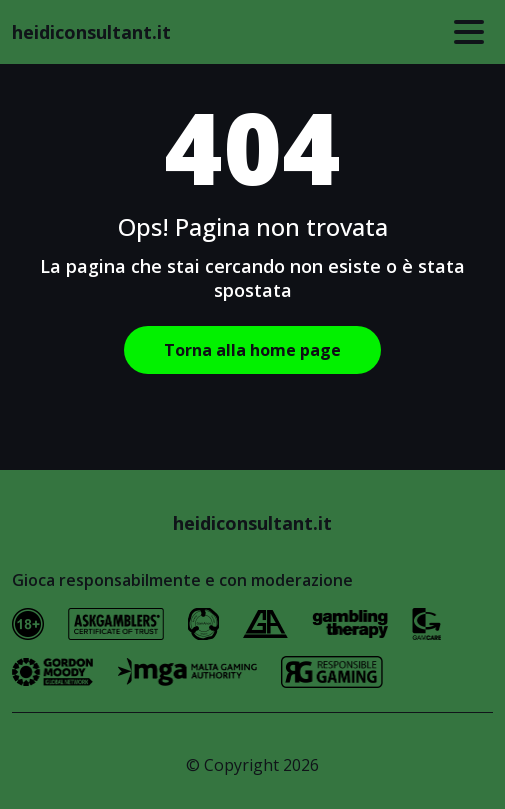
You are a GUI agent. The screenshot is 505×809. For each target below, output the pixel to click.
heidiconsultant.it (91, 32)
